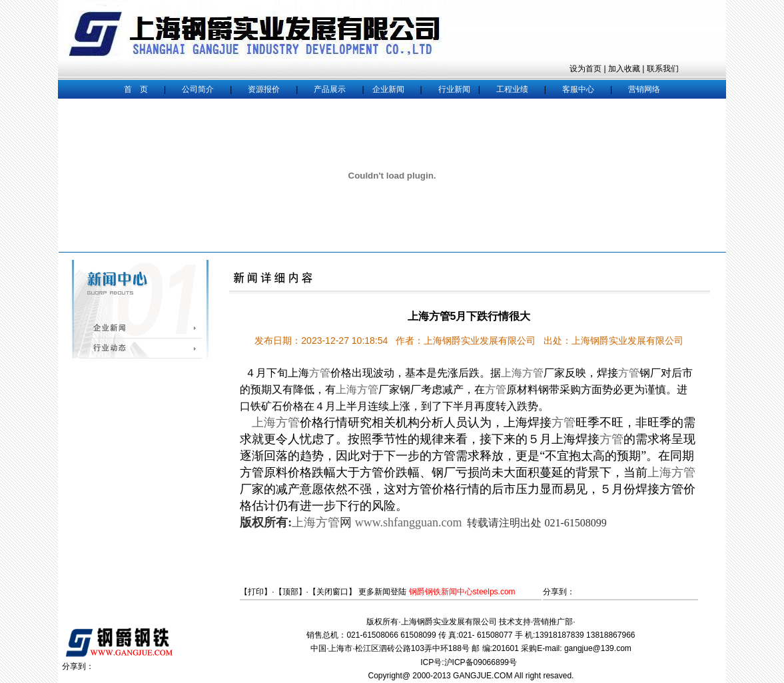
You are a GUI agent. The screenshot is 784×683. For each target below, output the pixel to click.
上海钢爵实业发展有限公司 (449, 622)
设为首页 (586, 69)
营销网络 (644, 89)
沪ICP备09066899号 (482, 662)
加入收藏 (624, 69)
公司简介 (198, 89)
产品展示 (330, 89)
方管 (320, 373)
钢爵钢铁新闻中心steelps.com (462, 592)
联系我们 (663, 69)
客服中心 (578, 89)
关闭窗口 (332, 592)
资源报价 (264, 89)
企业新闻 (388, 89)
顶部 (290, 592)
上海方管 (522, 373)
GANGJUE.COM (483, 676)
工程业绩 (512, 89)
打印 (256, 592)
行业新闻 (454, 89)
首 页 (136, 89)
